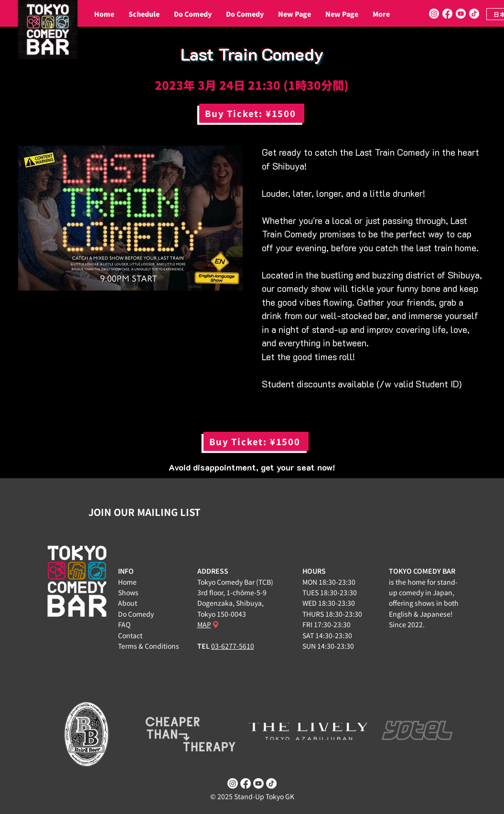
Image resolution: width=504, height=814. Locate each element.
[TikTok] (474, 14)
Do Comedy (136, 614)
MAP (204, 624)
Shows (128, 592)
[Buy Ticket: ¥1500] (252, 113)
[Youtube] (461, 14)
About (128, 603)
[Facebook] (447, 14)
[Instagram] (434, 14)
